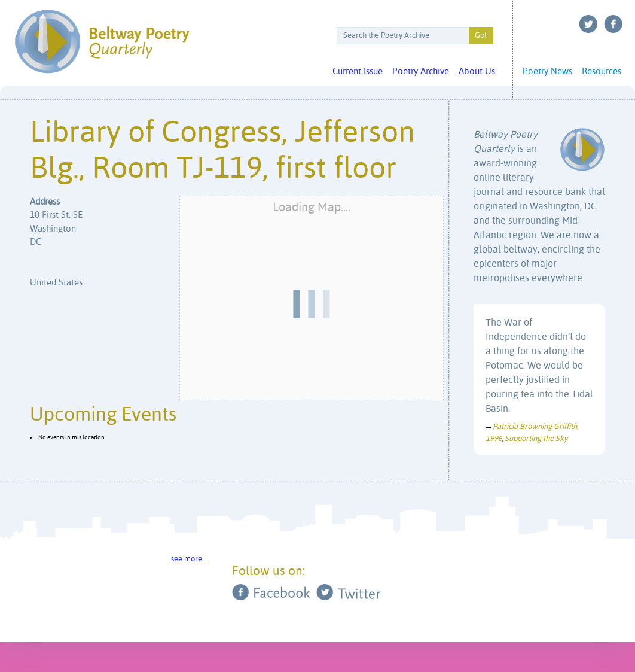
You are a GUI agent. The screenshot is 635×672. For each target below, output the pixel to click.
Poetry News (547, 72)
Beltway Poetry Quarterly (102, 42)
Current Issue (358, 72)
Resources (602, 72)
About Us (477, 72)
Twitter (588, 24)
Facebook (613, 24)
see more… (189, 559)
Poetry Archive (421, 72)
